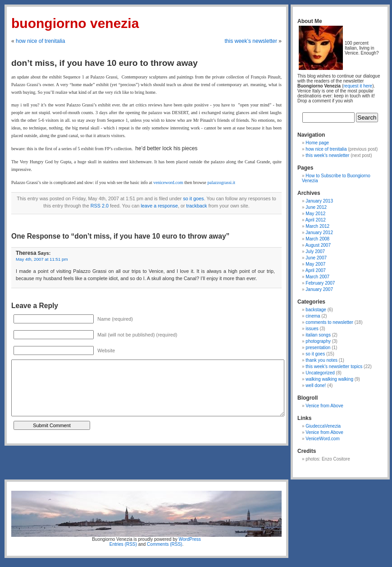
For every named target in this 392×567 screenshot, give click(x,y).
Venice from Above (324, 406)
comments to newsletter (329, 322)
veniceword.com (169, 182)
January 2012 (319, 233)
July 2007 (315, 251)
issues (312, 329)
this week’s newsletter (251, 41)
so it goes (193, 198)
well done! (316, 385)
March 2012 (317, 226)
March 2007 (317, 277)
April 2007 (316, 270)
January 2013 (319, 201)
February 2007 (320, 283)
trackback (196, 206)
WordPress (190, 539)
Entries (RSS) (123, 544)
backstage (316, 310)
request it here (358, 86)
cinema (313, 316)
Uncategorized (320, 373)
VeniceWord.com (322, 439)
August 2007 (318, 245)
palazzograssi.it (221, 182)
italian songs (318, 335)
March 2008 (317, 239)
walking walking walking (329, 379)
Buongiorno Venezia (75, 23)
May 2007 (315, 264)
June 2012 (316, 207)
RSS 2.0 (100, 206)
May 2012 (315, 214)
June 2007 (316, 258)
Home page (317, 143)
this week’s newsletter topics (334, 366)
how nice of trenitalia (40, 41)
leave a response (159, 206)
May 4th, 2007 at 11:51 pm (42, 259)
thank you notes (321, 360)
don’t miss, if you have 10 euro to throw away (105, 63)
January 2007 (319, 289)
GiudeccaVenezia (323, 426)
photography (318, 341)
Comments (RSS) (164, 544)
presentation (318, 348)
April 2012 (316, 220)
